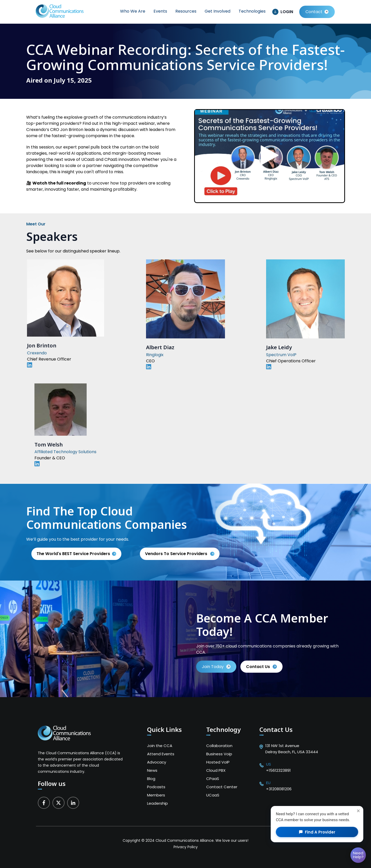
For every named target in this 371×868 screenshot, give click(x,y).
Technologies (252, 11)
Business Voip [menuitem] (219, 754)
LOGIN (287, 12)
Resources (186, 11)
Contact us (261, 667)
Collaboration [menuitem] (219, 746)
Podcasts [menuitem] (156, 787)
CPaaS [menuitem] (213, 779)
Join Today (216, 667)
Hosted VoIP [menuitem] (218, 762)
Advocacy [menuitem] (157, 762)
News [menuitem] (152, 770)
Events (160, 11)
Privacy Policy (186, 847)
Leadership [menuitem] (157, 803)
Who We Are (133, 11)
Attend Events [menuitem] (161, 754)
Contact (314, 12)
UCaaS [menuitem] (213, 795)
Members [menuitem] (156, 795)
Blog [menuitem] (151, 779)
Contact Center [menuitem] (222, 787)
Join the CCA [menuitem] (160, 746)
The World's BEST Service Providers (73, 554)
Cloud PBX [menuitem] (216, 770)
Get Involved (218, 11)
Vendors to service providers (177, 554)
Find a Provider (317, 832)
